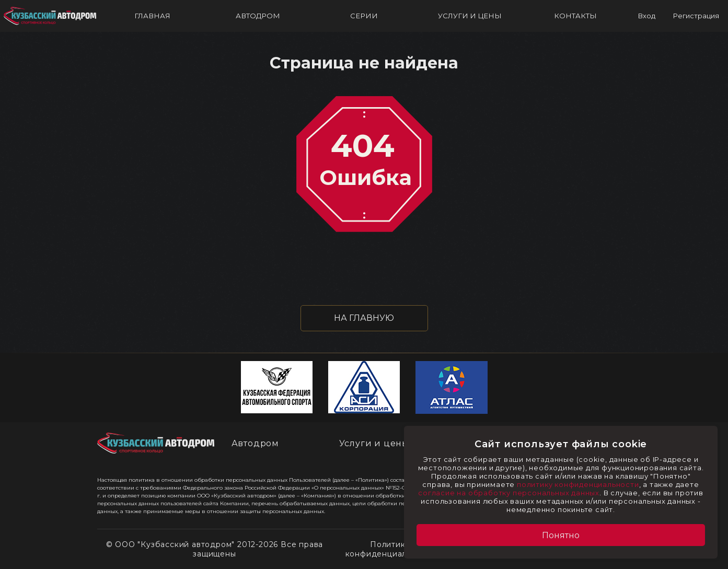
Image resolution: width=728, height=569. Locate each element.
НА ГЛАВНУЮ (364, 318)
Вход (646, 16)
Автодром (255, 443)
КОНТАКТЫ (575, 16)
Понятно (561, 535)
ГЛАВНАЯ (152, 16)
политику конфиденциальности (578, 484)
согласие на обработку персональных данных (509, 493)
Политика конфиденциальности (390, 549)
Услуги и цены (374, 443)
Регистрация (696, 16)
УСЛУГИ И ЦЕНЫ (470, 16)
